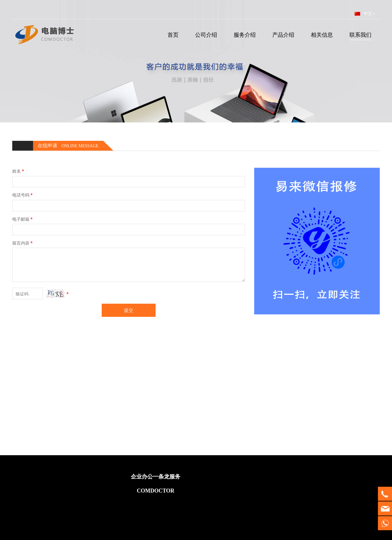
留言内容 (23, 243)
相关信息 (322, 35)
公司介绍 (206, 35)
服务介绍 (245, 35)
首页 (173, 35)
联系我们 (360, 35)
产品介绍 (283, 35)
